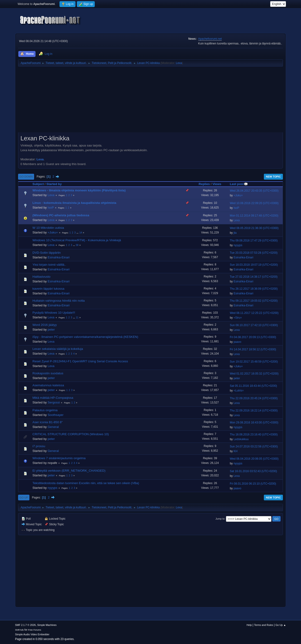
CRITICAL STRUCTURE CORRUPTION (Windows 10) (71, 434)
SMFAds (19, 630)
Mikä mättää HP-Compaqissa (53, 398)
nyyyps (238, 245)
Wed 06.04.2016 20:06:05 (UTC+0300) (254, 459)
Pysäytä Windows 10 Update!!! (54, 313)
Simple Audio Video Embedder (32, 634)
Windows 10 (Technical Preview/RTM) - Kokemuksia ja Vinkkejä (77, 240)
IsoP (51, 207)
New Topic (273, 177)
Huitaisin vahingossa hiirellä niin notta (59, 301)
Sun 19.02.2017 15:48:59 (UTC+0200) (254, 362)
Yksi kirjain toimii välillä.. (49, 265)
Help (249, 625)
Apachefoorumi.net (210, 39)
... (78, 233)
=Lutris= (239, 391)
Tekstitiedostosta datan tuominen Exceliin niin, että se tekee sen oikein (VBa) (86, 483)
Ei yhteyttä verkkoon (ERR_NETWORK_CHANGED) (69, 471)
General (53, 427)
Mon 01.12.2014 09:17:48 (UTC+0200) (254, 216)
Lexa (179, 63)
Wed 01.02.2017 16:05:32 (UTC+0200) (254, 374)
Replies (204, 184)
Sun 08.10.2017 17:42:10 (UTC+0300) (254, 325)
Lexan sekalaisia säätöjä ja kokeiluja (58, 349)
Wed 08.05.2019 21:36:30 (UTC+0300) (254, 228)
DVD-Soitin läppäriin (47, 253)
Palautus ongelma (45, 410)
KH (236, 451)
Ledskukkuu (241, 439)
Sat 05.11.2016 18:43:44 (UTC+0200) (253, 386)
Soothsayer (55, 415)
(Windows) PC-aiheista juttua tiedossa (61, 215)
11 (77, 318)
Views (217, 184)
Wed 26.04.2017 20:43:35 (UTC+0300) (254, 191)
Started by (54, 184)
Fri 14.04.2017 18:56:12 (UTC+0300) (253, 349)
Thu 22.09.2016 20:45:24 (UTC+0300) (254, 398)
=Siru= (238, 318)
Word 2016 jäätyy (45, 325)
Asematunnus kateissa (48, 385)
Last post (239, 184)
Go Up (24, 498)
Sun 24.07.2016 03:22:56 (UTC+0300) (254, 446)
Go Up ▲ (281, 625)
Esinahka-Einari (58, 257)
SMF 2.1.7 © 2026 (25, 625)
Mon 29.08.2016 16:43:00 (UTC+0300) (254, 423)
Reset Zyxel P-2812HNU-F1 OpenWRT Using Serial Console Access (80, 361)
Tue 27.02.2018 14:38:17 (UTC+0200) (254, 277)
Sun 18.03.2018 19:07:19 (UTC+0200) (254, 265)
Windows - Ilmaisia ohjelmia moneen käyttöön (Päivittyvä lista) (79, 190)
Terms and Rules (264, 625)
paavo (237, 342)
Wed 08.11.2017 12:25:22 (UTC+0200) (254, 313)
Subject (38, 184)
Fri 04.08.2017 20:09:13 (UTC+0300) (253, 337)
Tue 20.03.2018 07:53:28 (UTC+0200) (254, 253)
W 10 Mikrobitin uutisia (48, 228)
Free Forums (35, 630)
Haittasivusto (41, 277)
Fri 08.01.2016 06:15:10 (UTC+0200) (253, 484)
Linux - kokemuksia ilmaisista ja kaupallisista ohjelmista (74, 203)
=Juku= (238, 195)
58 (77, 245)
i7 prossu (39, 446)
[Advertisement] (150, 101)
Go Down (26, 177)
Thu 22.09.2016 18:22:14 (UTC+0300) (254, 411)
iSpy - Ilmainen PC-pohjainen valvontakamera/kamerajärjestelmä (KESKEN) (85, 337)
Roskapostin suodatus (48, 373)
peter (51, 330)
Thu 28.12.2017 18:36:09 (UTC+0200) (254, 289)
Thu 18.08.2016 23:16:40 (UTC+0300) (254, 435)
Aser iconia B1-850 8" (48, 422)
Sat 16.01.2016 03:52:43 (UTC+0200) (253, 471)
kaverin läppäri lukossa (48, 289)
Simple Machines (47, 625)
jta (235, 233)
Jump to (220, 519)
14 (81, 233)
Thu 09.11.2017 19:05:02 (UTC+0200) (254, 301)
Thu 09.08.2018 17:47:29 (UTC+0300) (254, 241)
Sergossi (54, 402)
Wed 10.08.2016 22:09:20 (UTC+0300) (254, 203)
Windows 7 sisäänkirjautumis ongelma (59, 458)
